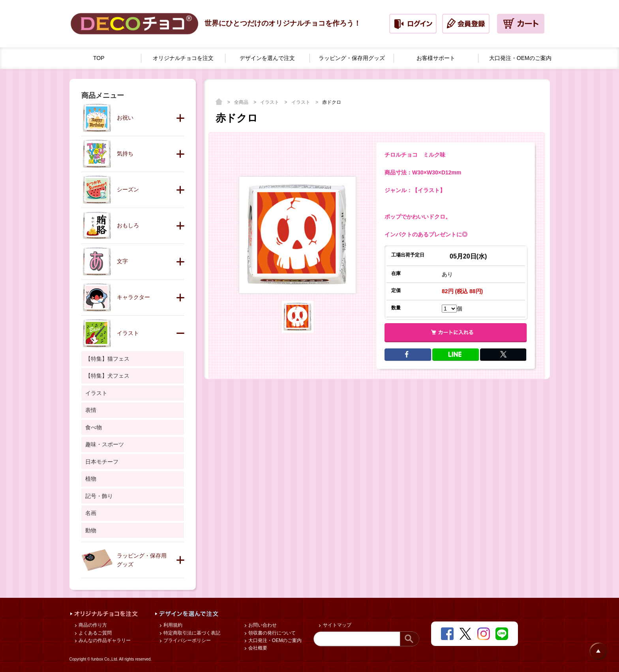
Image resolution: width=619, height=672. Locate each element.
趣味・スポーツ (105, 444)
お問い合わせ (262, 625)
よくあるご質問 (95, 633)
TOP (99, 58)
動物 (91, 530)
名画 (91, 513)
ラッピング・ (352, 58)
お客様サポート (436, 58)
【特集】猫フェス (107, 359)
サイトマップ (336, 625)
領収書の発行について (271, 633)
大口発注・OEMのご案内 (275, 640)
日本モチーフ (102, 462)
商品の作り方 (92, 625)
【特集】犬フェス (107, 376)
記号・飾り (99, 496)
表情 (91, 410)
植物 (91, 479)
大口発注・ (520, 58)
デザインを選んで (267, 58)
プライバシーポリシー (187, 640)
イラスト (270, 102)
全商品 (242, 102)
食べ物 (94, 427)
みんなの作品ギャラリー (104, 640)
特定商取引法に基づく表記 (191, 633)
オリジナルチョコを (183, 58)
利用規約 (172, 625)
